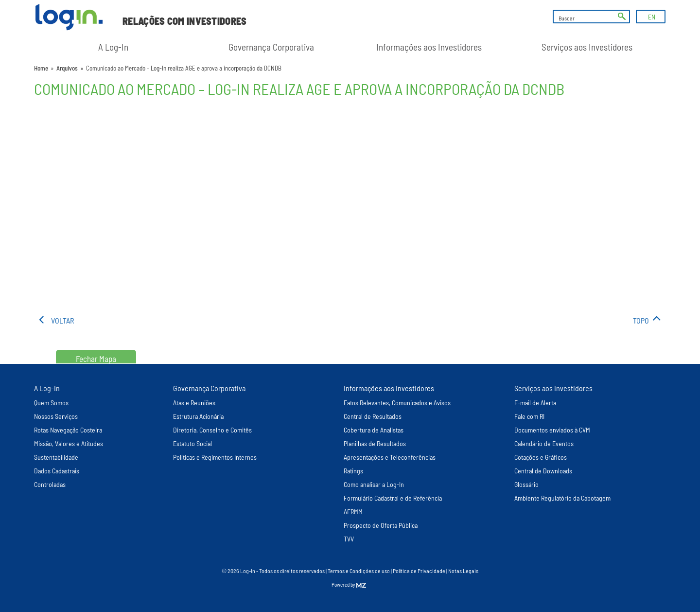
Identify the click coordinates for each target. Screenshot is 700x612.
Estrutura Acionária (198, 416)
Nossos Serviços (56, 416)
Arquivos (67, 68)
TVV (349, 539)
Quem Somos (51, 403)
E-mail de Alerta (535, 403)
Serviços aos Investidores (587, 47)
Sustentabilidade (56, 457)
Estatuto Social (192, 443)
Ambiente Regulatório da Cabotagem (562, 498)
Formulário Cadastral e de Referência (393, 498)
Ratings (353, 471)
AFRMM (353, 512)
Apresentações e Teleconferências (390, 457)
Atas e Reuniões (194, 403)
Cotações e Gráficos (541, 457)
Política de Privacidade (419, 571)
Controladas (50, 484)
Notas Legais (463, 571)
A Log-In (113, 47)
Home (41, 68)
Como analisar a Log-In (374, 484)
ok (622, 17)
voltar (62, 320)
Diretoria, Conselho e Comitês (212, 430)
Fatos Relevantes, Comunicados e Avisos (397, 403)
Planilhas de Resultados (375, 443)
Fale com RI (529, 416)
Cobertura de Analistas (374, 430)
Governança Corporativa (271, 47)
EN (652, 17)
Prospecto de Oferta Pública (381, 525)
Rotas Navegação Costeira (68, 430)
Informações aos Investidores (429, 47)
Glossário (526, 484)
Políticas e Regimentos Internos (215, 457)
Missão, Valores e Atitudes (69, 443)
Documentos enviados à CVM (552, 430)
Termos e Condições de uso (359, 571)
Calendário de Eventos (544, 443)
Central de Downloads (543, 471)
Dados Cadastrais (57, 471)
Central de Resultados (373, 416)
